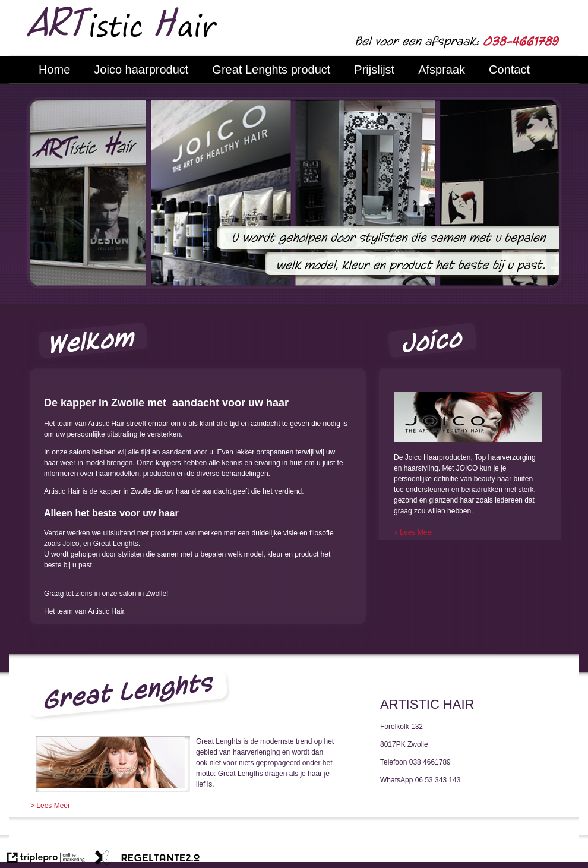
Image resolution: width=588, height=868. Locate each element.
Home (54, 70)
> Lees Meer (50, 806)
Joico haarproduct (141, 70)
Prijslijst (374, 70)
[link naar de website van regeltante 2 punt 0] (147, 859)
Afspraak (442, 70)
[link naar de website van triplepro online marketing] (46, 859)
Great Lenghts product (271, 70)
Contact (509, 70)
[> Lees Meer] (414, 532)
